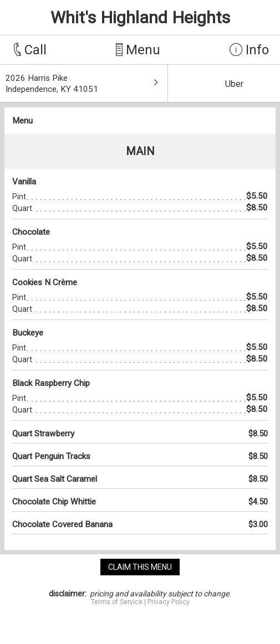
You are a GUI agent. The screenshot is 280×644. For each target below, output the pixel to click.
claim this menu (140, 567)
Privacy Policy (169, 602)
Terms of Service (117, 602)
